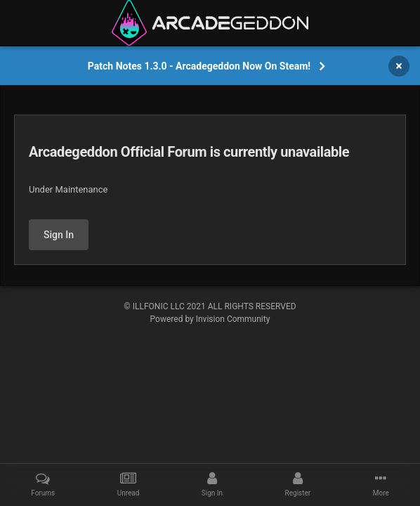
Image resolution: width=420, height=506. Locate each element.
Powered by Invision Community (210, 319)
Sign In (59, 235)
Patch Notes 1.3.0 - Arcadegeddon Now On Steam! (199, 66)
